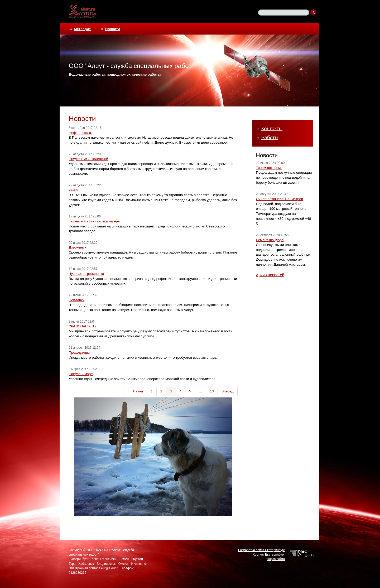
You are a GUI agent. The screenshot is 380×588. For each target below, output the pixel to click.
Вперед (228, 391)
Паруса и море (81, 374)
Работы (270, 137)
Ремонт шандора (270, 240)
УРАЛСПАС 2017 (83, 326)
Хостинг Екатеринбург (269, 555)
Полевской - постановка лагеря (94, 221)
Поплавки (77, 300)
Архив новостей (270, 275)
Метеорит (82, 29)
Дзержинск (78, 247)
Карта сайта (276, 559)
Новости (113, 29)
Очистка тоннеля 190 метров (280, 199)
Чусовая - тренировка (86, 274)
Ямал (73, 190)
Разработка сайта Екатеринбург (262, 550)
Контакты (272, 128)
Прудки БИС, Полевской (89, 159)
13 (212, 391)
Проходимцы (79, 353)
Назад (138, 391)
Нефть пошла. (81, 133)
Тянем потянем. (269, 168)
